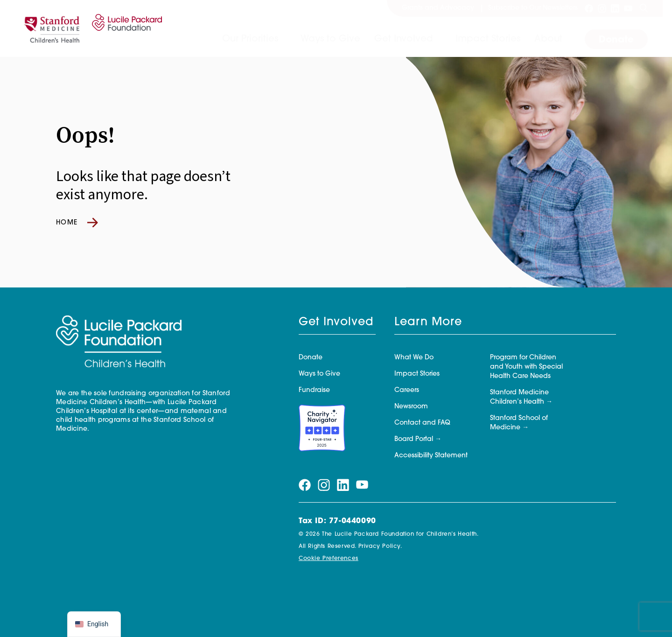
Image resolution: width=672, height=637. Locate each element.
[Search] (644, 8)
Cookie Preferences (329, 559)
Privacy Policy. (380, 546)
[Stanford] (52, 28)
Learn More (428, 322)
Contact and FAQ (422, 423)
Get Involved (404, 39)
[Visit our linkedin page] (615, 8)
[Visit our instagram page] (602, 8)
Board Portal (414, 439)
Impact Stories (488, 39)
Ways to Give (330, 39)
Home (77, 223)
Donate (616, 40)
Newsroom (411, 407)
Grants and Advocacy (438, 8)
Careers (407, 390)
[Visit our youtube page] (628, 8)
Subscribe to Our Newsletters (533, 8)
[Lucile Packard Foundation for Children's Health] (125, 28)
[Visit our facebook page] (589, 8)
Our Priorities (250, 39)
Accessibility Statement (431, 456)
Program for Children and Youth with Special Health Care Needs (526, 367)
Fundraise (314, 390)
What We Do (414, 358)
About (548, 39)
